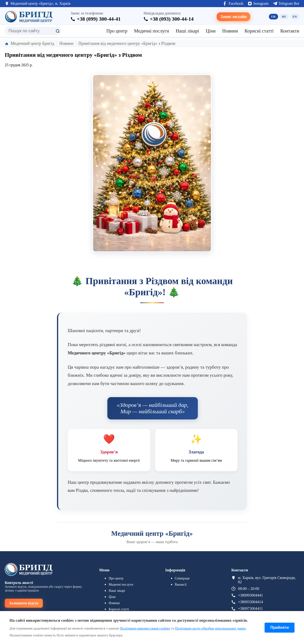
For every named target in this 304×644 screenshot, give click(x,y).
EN (295, 16)
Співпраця (182, 578)
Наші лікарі (188, 31)
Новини (230, 31)
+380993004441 (250, 595)
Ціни (211, 31)
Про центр (117, 31)
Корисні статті (259, 31)
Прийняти (280, 628)
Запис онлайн (234, 17)
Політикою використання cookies (145, 628)
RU (284, 16)
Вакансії (181, 585)
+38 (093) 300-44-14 (172, 19)
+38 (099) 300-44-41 (99, 19)
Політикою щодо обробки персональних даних (210, 628)
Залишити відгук (24, 603)
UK (274, 16)
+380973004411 (250, 609)
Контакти (290, 31)
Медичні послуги (151, 31)
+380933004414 (250, 602)
